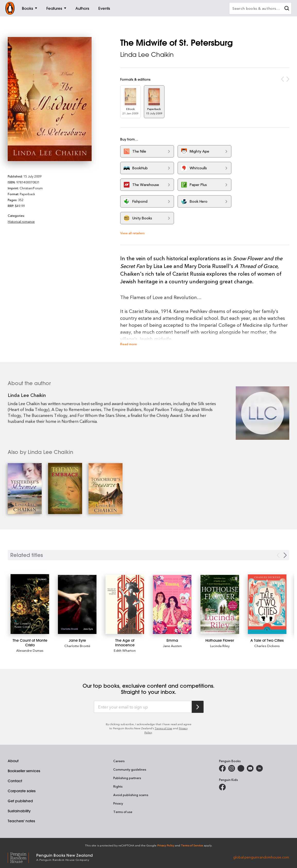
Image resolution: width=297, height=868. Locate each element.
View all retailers (132, 233)
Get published (20, 801)
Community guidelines (130, 769)
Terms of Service (192, 845)
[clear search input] (287, 9)
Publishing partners (127, 778)
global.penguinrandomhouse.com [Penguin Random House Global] (261, 857)
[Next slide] (285, 555)
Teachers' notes (21, 821)
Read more (129, 344)
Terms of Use (163, 728)
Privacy (118, 803)
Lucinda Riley (220, 646)
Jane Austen (172, 646)
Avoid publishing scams (131, 795)
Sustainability (19, 811)
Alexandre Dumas (30, 650)
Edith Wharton (125, 650)
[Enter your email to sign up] (143, 707)
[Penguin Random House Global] (22, 857)
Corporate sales (22, 791)
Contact (15, 781)
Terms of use (123, 812)
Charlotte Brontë (77, 646)
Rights (118, 786)
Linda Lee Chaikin (147, 54)
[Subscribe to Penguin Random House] (198, 707)
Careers (119, 761)
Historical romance (21, 221)
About (13, 761)
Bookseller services (24, 771)
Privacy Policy (166, 845)
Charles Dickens (267, 646)
